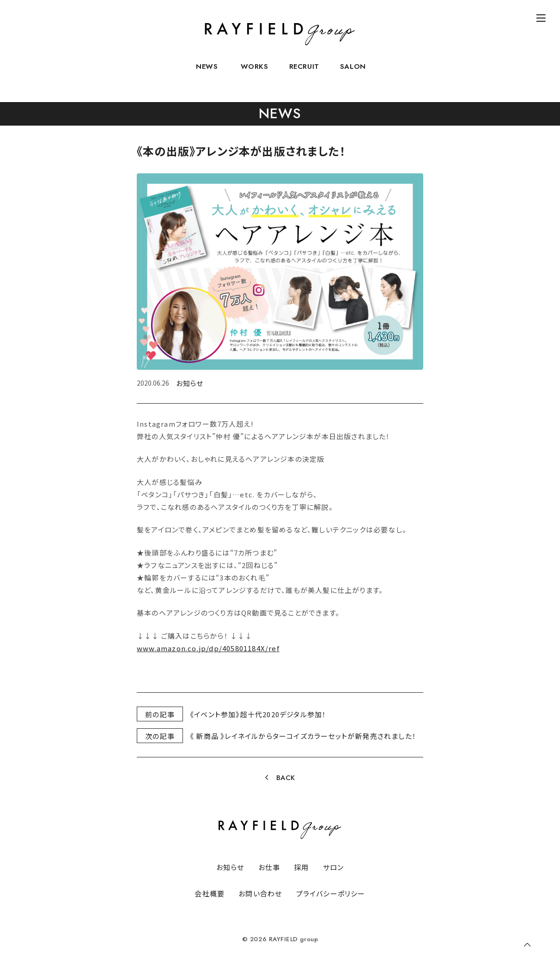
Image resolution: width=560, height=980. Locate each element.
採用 (301, 867)
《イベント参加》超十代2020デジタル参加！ (258, 714)
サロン (334, 867)
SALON (353, 72)
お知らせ (189, 383)
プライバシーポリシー (331, 893)
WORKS (255, 72)
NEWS (207, 72)
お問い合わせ (260, 893)
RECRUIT (304, 72)
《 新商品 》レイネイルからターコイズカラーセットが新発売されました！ (303, 736)
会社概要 (210, 893)
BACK (286, 778)
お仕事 (269, 867)
